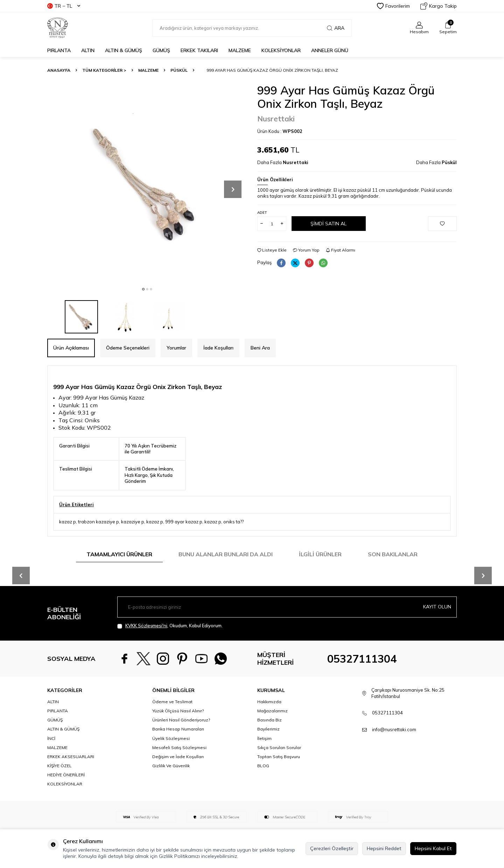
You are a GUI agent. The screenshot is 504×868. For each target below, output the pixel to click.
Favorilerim (393, 6)
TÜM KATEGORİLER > (104, 70)
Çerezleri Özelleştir (332, 848)
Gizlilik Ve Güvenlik (171, 766)
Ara (336, 28)
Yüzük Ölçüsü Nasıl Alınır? (178, 711)
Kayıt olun (437, 607)
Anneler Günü (330, 50)
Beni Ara (260, 348)
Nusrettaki (276, 119)
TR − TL (64, 6)
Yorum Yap (306, 250)
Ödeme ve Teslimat (172, 702)
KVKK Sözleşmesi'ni (146, 626)
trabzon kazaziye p (99, 522)
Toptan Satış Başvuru (279, 757)
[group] (147, 183)
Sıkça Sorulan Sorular (279, 747)
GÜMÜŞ (161, 50)
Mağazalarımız (272, 711)
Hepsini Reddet (384, 848)
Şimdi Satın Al (328, 224)
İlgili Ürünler (320, 554)
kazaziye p (133, 522)
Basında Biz (269, 720)
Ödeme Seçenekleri (128, 348)
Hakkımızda (269, 702)
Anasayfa (59, 70)
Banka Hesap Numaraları (178, 729)
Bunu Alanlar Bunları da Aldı (226, 554)
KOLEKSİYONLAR (281, 50)
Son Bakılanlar (393, 554)
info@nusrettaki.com (394, 729)
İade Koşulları (218, 348)
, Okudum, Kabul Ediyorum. (170, 626)
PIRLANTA (59, 50)
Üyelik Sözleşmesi (171, 738)
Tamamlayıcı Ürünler (119, 554)
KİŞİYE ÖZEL (59, 766)
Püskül (179, 70)
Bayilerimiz (268, 729)
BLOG (263, 766)
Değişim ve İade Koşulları (178, 757)
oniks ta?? (233, 522)
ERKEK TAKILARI (199, 50)
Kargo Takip (439, 6)
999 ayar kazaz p (184, 522)
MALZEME (240, 50)
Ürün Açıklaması (71, 348)
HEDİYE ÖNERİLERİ (66, 775)
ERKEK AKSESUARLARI (71, 757)
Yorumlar (176, 348)
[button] (143, 289)
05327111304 (362, 659)
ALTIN (88, 50)
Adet (262, 213)
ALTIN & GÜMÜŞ (124, 50)
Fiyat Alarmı (341, 250)
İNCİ (51, 738)
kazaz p (68, 522)
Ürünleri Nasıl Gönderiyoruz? (181, 720)
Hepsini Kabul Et (433, 848)
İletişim (264, 738)
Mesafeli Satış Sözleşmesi (179, 747)
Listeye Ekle (272, 250)
